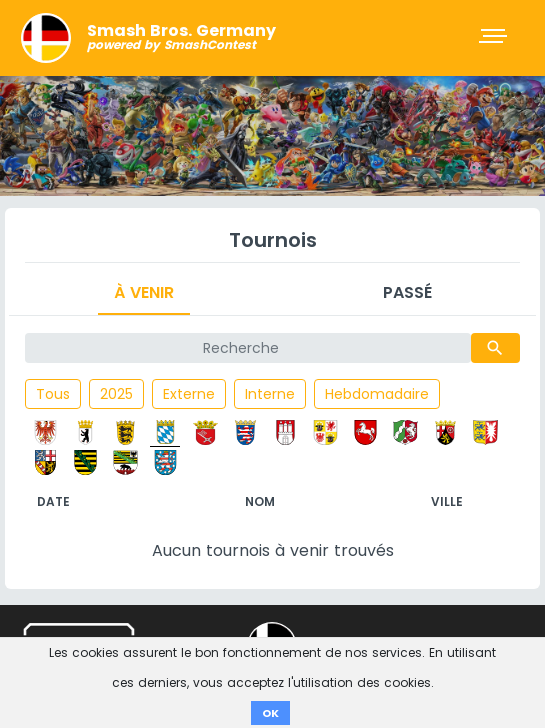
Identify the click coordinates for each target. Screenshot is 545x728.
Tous (53, 394)
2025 (116, 394)
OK (270, 713)
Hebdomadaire (377, 394)
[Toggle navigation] (495, 38)
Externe (189, 394)
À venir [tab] (144, 292)
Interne (270, 394)
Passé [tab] (407, 292)
